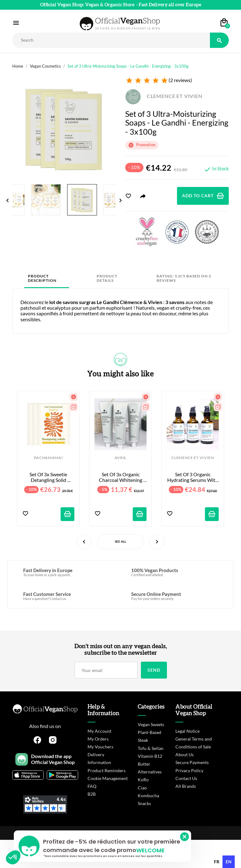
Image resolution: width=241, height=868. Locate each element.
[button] (13, 857)
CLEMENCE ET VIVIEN (164, 96)
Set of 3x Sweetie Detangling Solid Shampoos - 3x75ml (48, 477)
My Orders (98, 739)
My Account (99, 731)
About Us (185, 754)
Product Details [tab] (107, 278)
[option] (217, 862)
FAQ (92, 786)
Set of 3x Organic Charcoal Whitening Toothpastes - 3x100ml (120, 477)
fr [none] (217, 862)
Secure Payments (192, 762)
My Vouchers (100, 747)
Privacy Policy (189, 770)
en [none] (229, 862)
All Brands (186, 786)
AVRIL (120, 458)
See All (120, 541)
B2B (92, 794)
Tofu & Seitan (151, 748)
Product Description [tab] (42, 278)
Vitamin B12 (150, 756)
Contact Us (186, 778)
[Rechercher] (111, 40)
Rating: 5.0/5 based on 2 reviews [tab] (184, 278)
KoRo (143, 780)
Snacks (144, 803)
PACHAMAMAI (48, 458)
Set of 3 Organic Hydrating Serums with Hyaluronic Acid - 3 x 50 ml (193, 477)
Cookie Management (108, 778)
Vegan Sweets (151, 724)
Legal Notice (187, 731)
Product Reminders (107, 770)
